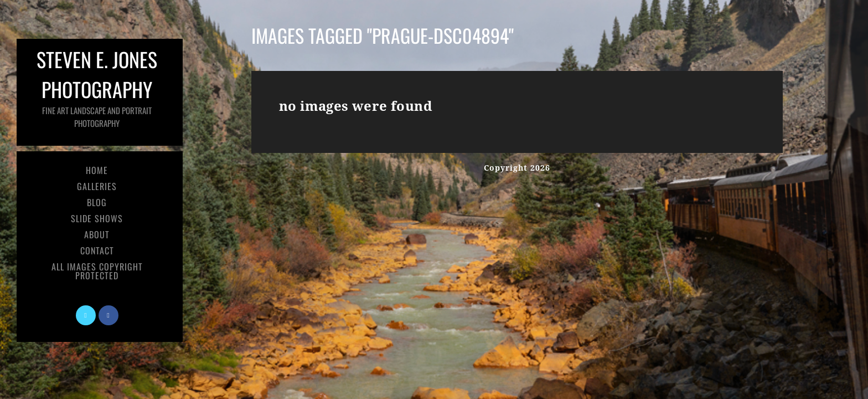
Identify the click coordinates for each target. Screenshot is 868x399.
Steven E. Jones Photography (97, 87)
